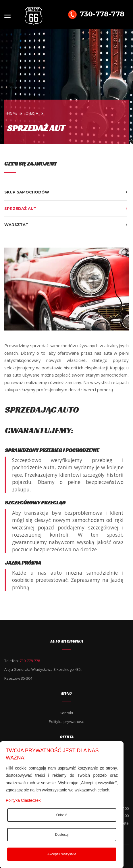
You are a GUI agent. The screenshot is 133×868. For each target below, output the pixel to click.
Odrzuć (62, 815)
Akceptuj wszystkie (62, 854)
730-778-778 (95, 15)
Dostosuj (62, 835)
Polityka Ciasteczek (23, 800)
